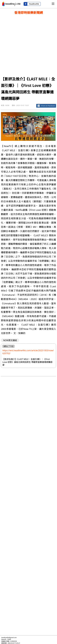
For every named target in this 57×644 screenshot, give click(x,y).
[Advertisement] (29, 45)
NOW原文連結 (10, 340)
